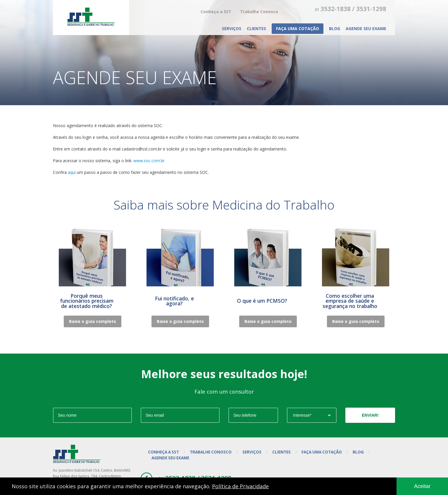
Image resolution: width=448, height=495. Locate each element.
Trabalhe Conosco (259, 12)
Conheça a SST (216, 12)
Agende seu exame (366, 28)
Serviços (232, 28)
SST (91, 17)
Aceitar (422, 486)
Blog (335, 28)
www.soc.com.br (149, 161)
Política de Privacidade (240, 486)
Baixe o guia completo (93, 321)
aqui (72, 172)
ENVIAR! (370, 415)
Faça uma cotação (298, 28)
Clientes (256, 28)
